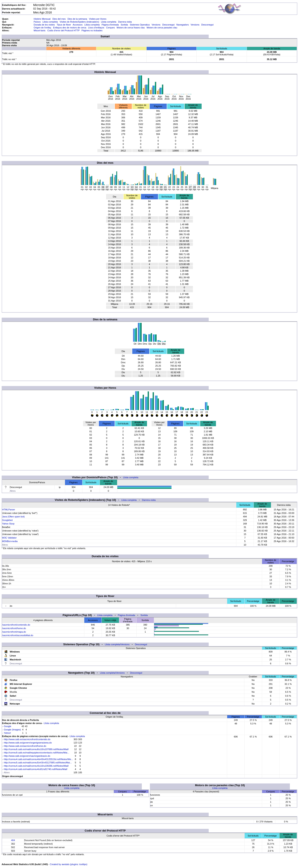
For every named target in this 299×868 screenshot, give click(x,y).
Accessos (78, 25)
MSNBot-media (10, 541)
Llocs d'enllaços (96, 28)
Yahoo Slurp (8, 524)
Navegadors (183, 25)
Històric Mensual (42, 19)
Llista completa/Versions (117, 644)
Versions (156, 25)
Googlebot (7, 520)
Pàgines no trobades (92, 30)
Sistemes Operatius (140, 25)
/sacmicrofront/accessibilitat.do (18, 635)
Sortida (124, 25)
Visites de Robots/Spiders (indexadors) (79, 22)
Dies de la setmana (77, 19)
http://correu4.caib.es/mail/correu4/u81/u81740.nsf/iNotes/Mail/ (36, 769)
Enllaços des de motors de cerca (70, 28)
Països (37, 22)
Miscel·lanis (40, 30)
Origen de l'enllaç (42, 28)
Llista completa (50, 22)
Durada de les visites (44, 25)
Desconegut (168, 25)
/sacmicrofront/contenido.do (16, 625)
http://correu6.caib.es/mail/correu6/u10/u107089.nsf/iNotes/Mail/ (36, 749)
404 (13, 840)
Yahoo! (7, 733)
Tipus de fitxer (64, 25)
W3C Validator (9, 538)
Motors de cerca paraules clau (162, 28)
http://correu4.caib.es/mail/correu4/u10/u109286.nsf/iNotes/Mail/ (36, 766)
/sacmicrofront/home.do (14, 628)
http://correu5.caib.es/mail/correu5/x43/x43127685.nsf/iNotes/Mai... (38, 763)
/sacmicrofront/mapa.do (14, 632)
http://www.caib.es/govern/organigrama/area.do (28, 743)
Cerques (110, 28)
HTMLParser (9, 510)
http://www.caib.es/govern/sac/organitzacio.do (27, 756)
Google (8, 726)
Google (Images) (12, 730)
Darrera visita (125, 22)
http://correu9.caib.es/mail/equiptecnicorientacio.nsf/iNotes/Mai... (37, 753)
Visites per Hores (98, 19)
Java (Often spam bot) (13, 517)
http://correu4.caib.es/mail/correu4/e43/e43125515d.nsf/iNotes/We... (38, 759)
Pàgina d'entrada (110, 25)
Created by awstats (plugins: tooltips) (69, 864)
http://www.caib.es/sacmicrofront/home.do (25, 746)
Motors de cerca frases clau (131, 28)
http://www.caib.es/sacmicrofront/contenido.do (27, 739)
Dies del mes (59, 19)
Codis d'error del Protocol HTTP (63, 30)
